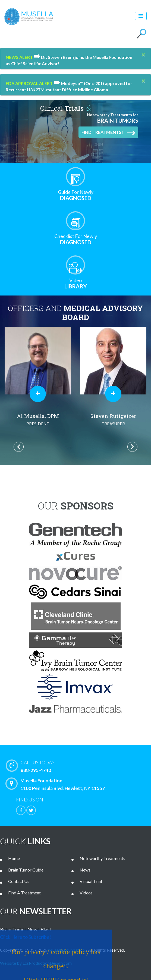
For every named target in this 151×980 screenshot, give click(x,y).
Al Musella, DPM (38, 420)
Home (14, 858)
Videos (86, 893)
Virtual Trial (91, 881)
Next (132, 447)
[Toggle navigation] (141, 16)
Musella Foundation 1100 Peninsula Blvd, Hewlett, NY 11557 (56, 784)
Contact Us (19, 881)
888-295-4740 (80, 766)
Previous (19, 447)
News (85, 870)
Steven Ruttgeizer (113, 420)
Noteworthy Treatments (102, 858)
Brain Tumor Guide (26, 870)
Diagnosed (76, 195)
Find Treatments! (108, 132)
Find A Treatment (24, 893)
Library (76, 283)
